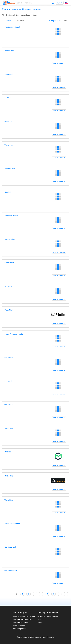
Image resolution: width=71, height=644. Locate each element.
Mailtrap (8, 452)
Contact (40, 622)
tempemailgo (10, 286)
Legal (39, 619)
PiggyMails (9, 310)
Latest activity (52, 616)
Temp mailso (10, 239)
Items (65, 21)
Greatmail (8, 121)
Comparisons (55, 21)
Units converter (19, 626)
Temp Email (9, 500)
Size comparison (20, 629)
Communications (23, 15)
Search (53, 3)
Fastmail (8, 98)
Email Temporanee (12, 524)
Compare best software (22, 619)
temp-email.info (11, 571)
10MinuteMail (10, 169)
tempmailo (9, 358)
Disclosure (41, 616)
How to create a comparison (24, 616)
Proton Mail (9, 51)
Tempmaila (9, 145)
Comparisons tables (21, 622)
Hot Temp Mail (10, 547)
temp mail (8, 405)
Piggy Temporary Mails (14, 334)
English (67, 3)
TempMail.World (11, 216)
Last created (21, 21)
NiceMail (8, 192)
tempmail (8, 381)
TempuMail (9, 428)
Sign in (60, 3)
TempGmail (9, 263)
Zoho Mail (8, 74)
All (3, 15)
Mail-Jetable (9, 476)
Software (10, 15)
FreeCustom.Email (12, 27)
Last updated (7, 21)
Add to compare (59, 40)
